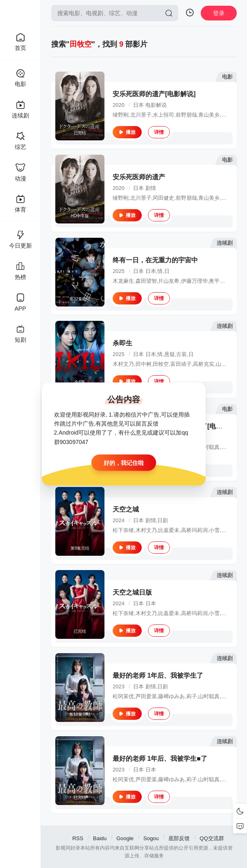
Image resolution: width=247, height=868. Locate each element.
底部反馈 (179, 838)
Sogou (151, 838)
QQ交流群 (212, 838)
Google (125, 838)
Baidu (100, 838)
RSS (78, 838)
